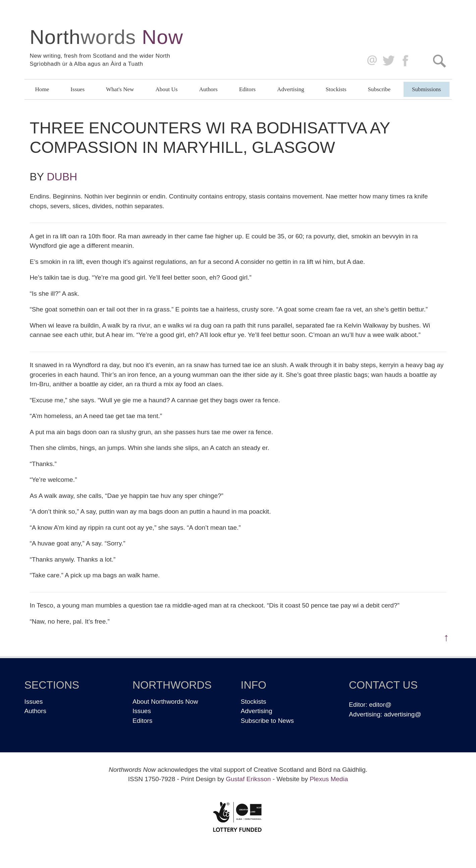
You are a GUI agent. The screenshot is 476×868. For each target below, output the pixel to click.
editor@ (380, 705)
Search (439, 61)
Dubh (62, 177)
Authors (208, 89)
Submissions (426, 89)
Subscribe (379, 89)
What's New (120, 89)
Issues (77, 89)
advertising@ (403, 714)
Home (42, 89)
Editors (247, 89)
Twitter (388, 61)
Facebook (406, 61)
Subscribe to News (267, 721)
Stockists (336, 89)
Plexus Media (329, 779)
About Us (166, 89)
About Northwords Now (165, 702)
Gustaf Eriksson (248, 779)
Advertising (291, 89)
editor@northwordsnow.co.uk (371, 61)
